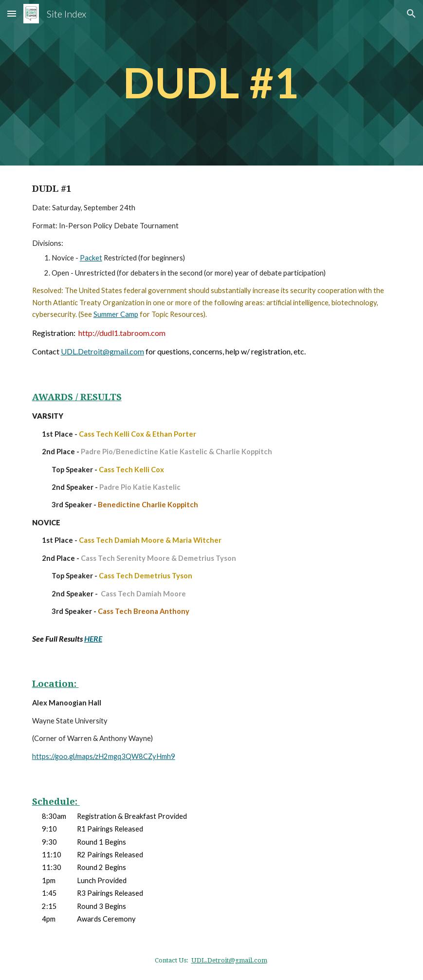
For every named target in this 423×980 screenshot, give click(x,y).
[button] (12, 13)
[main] (211, 83)
